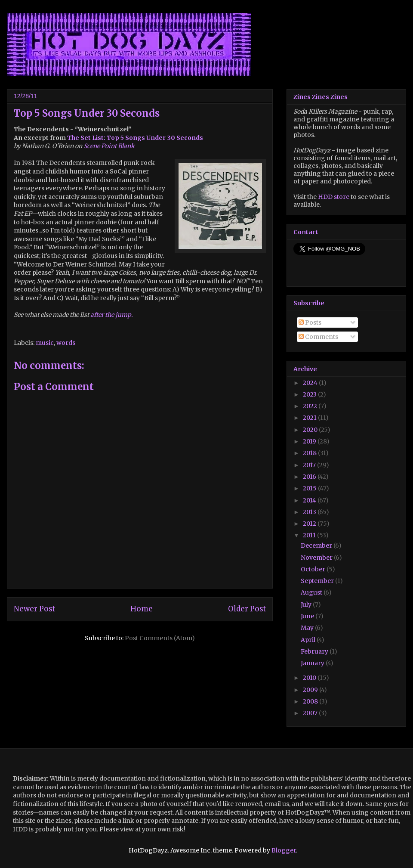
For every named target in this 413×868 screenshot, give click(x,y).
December (317, 546)
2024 (311, 383)
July (307, 604)
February (315, 651)
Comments (318, 337)
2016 (310, 477)
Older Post (247, 609)
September (318, 581)
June (308, 616)
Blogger (284, 850)
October (314, 569)
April (309, 640)
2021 (310, 418)
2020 (311, 430)
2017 (310, 465)
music (45, 343)
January (313, 663)
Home (142, 609)
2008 (311, 701)
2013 (310, 512)
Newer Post (34, 609)
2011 (310, 535)
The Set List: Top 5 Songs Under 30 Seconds (135, 138)
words (66, 343)
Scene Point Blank (109, 146)
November (317, 558)
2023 (310, 394)
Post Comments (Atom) (160, 638)
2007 (311, 713)
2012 (310, 524)
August (312, 592)
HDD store (334, 197)
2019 (310, 441)
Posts (310, 322)
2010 (310, 678)
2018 (310, 453)
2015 (310, 488)
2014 (310, 500)
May (308, 628)
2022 (311, 406)
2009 (311, 690)
